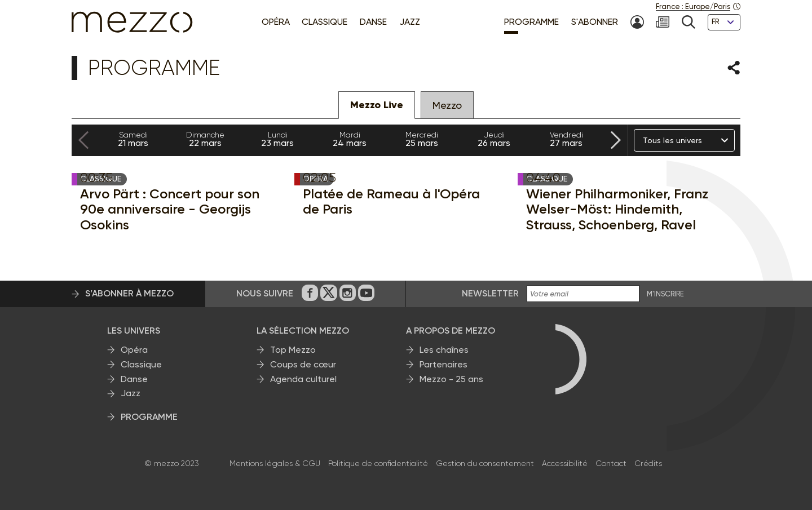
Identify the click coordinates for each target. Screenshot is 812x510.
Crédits (648, 463)
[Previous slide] (83, 141)
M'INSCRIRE (665, 294)
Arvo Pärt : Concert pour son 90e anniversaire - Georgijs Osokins (170, 209)
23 (277, 139)
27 (566, 139)
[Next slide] (616, 141)
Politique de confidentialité (378, 463)
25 (422, 139)
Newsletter (490, 293)
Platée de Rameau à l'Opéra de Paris (391, 201)
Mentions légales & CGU (275, 463)
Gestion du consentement (485, 463)
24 (350, 139)
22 (205, 139)
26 (494, 139)
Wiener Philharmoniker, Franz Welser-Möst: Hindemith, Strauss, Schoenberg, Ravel (617, 209)
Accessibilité (565, 463)
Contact (611, 463)
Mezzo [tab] (447, 105)
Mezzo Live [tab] (377, 105)
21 (133, 139)
